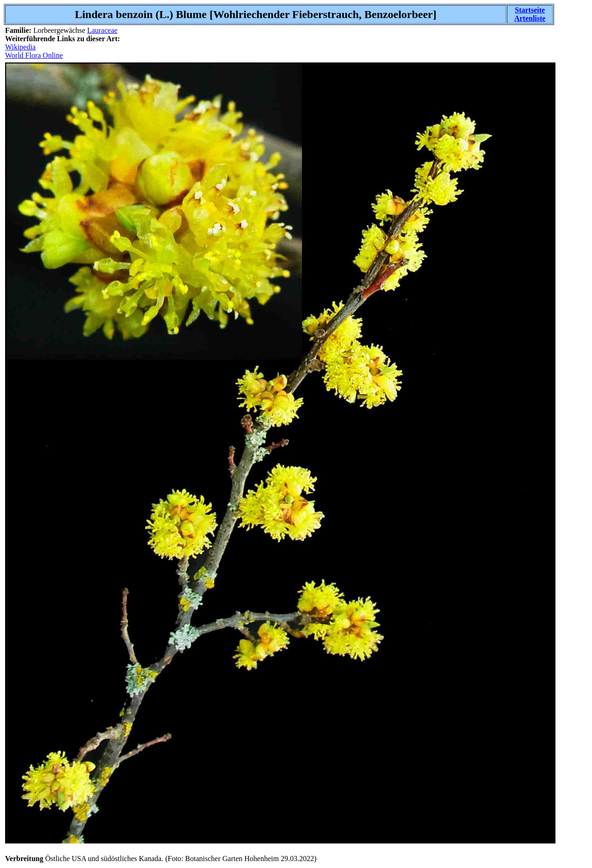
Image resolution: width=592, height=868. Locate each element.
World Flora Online (34, 55)
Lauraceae (102, 30)
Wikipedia (20, 47)
